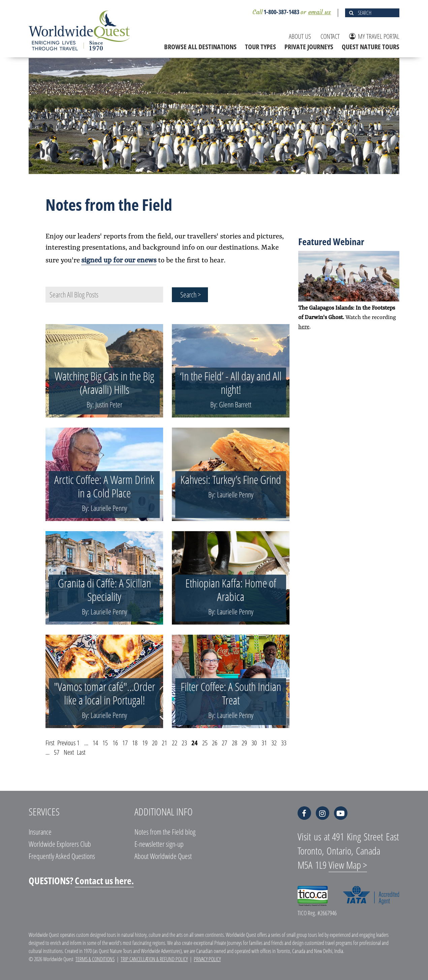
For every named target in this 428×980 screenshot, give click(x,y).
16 (115, 743)
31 (264, 743)
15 (105, 743)
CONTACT (330, 36)
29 (244, 743)
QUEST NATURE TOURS (371, 47)
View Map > (348, 865)
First (50, 743)
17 (125, 743)
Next (69, 752)
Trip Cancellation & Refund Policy (154, 959)
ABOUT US (300, 36)
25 (205, 743)
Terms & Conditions (95, 959)
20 (155, 743)
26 (215, 743)
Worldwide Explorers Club (60, 844)
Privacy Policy (207, 959)
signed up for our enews (119, 261)
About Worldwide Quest (163, 856)
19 (145, 743)
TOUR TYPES (261, 47)
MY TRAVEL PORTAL (374, 36)
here (304, 327)
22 (175, 743)
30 (254, 743)
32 (274, 743)
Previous (66, 743)
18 (135, 743)
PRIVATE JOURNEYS (309, 47)
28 (235, 743)
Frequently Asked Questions (62, 856)
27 (224, 743)
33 (284, 743)
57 (57, 752)
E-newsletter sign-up (159, 844)
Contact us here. (104, 881)
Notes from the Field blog (165, 832)
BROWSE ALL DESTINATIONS (200, 47)
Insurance (40, 832)
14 (95, 743)
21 (164, 743)
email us (319, 12)
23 (184, 743)
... (86, 743)
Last (81, 752)
